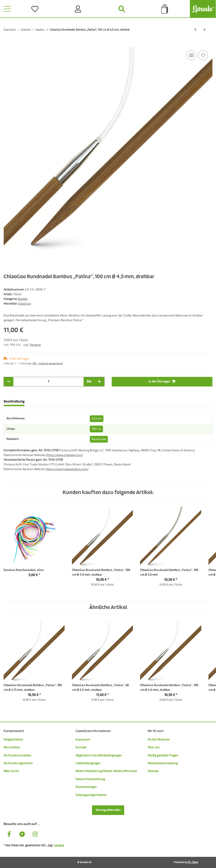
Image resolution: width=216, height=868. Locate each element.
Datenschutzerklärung (90, 779)
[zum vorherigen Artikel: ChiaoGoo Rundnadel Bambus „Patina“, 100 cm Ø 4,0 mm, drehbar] (195, 30)
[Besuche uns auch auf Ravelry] (22, 835)
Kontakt (81, 747)
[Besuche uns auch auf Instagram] (35, 835)
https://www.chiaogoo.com (65, 455)
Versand (35, 345)
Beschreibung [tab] (14, 402)
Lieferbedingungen (88, 763)
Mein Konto (11, 771)
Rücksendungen (86, 787)
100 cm (96, 429)
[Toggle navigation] (7, 9)
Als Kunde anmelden (17, 756)
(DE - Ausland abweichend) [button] (48, 364)
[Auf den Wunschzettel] (203, 55)
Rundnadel (99, 439)
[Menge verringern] (9, 382)
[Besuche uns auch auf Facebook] (9, 835)
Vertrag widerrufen (108, 810)
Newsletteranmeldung (163, 763)
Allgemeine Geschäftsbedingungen (99, 756)
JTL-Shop (193, 862)
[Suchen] (122, 9)
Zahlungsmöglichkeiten (91, 795)
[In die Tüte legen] (7, 44)
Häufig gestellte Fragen (163, 756)
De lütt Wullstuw (159, 740)
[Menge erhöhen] (99, 382)
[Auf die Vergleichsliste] (191, 55)
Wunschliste (12, 747)
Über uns (154, 747)
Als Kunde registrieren (18, 763)
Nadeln (23, 299)
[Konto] (79, 9)
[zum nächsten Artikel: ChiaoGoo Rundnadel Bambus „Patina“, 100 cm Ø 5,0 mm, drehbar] (204, 30)
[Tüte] (165, 9)
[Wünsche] (36, 9)
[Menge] (48, 382)
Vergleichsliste (13, 740)
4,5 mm (97, 419)
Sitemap (153, 771)
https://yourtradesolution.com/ (67, 469)
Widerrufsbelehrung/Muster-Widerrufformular (106, 771)
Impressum (83, 740)
